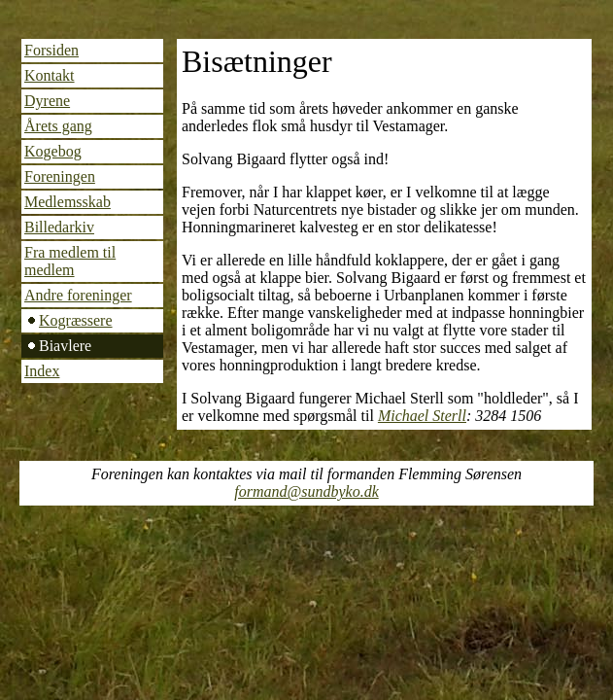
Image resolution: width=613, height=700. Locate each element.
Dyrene (47, 101)
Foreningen (60, 176)
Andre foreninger (78, 295)
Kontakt (50, 75)
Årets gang (58, 126)
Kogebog (53, 151)
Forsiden (51, 50)
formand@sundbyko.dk (306, 491)
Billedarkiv (59, 227)
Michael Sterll (422, 416)
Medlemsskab (68, 202)
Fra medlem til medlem (70, 261)
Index (42, 371)
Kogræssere (76, 320)
